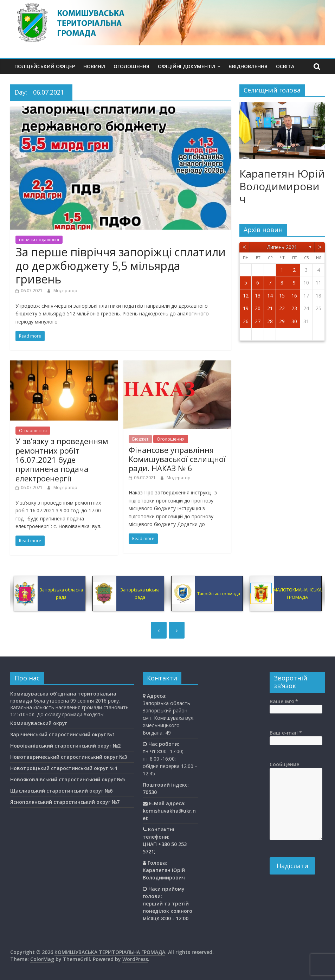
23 (294, 308)
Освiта (285, 66)
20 (258, 308)
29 (282, 321)
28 (270, 321)
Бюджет (140, 439)
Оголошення (131, 66)
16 (294, 296)
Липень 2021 (282, 247)
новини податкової (39, 240)
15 (282, 296)
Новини (94, 66)
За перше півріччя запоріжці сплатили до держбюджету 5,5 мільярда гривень (121, 265)
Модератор (65, 291)
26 (246, 321)
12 (246, 296)
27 (258, 321)
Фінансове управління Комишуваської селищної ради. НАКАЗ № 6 (177, 459)
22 (282, 308)
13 (258, 296)
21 (270, 308)
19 (246, 308)
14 (270, 296)
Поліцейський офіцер (45, 66)
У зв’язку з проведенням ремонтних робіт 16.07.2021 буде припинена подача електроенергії (62, 460)
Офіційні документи (186, 66)
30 (294, 321)
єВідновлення (248, 66)
